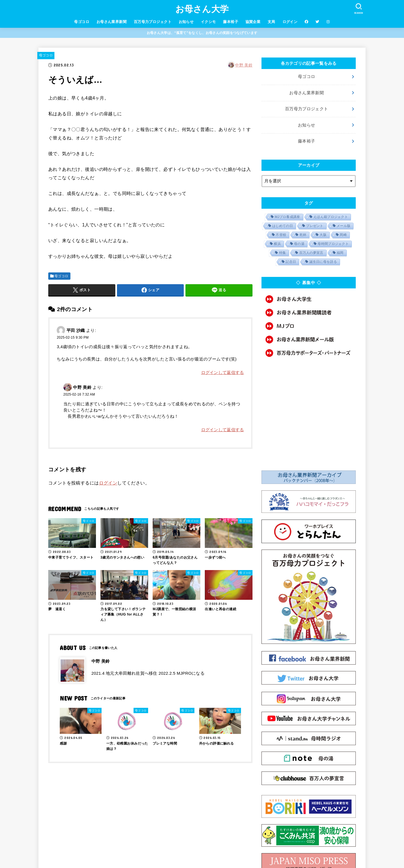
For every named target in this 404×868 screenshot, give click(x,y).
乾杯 (303, 235)
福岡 (340, 253)
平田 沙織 (76, 330)
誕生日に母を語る (323, 262)
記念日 (291, 262)
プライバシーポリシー (179, 844)
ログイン (290, 22)
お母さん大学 (202, 9)
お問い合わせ (217, 844)
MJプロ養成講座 (287, 217)
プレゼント (315, 226)
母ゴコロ (82, 22)
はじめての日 (283, 226)
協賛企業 (253, 22)
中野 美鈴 (244, 65)
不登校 (281, 235)
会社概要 (124, 844)
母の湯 (299, 244)
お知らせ (186, 22)
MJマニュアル (247, 844)
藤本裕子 (231, 22)
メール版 (344, 226)
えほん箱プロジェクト (331, 217)
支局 (271, 22)
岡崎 (343, 235)
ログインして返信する (223, 373)
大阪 (323, 235)
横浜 (277, 244)
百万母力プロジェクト (153, 22)
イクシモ (208, 22)
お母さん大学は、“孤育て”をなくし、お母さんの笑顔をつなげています (202, 33)
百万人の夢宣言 (311, 253)
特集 (283, 253)
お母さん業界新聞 (112, 22)
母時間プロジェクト (333, 244)
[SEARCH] (359, 9)
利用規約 (146, 844)
